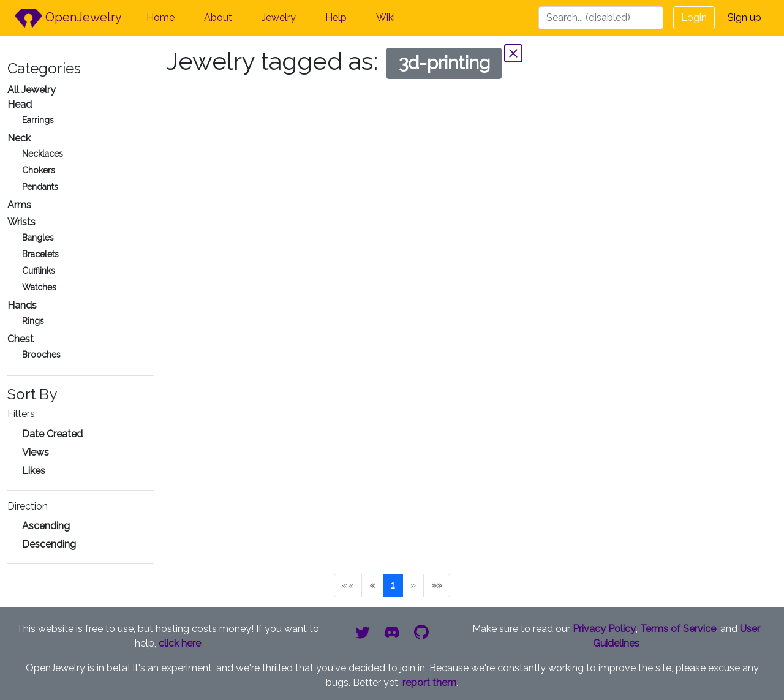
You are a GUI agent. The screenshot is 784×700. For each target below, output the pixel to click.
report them (429, 683)
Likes (34, 471)
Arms (19, 205)
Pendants (40, 187)
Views (36, 452)
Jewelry (279, 17)
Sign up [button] (744, 17)
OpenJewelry (68, 18)
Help (336, 17)
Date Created (52, 434)
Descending (49, 544)
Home (160, 17)
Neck (19, 138)
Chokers (39, 170)
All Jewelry (32, 90)
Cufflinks (39, 271)
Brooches (41, 355)
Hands (22, 305)
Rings (33, 321)
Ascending (46, 526)
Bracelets (40, 254)
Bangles (38, 238)
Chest (21, 339)
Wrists (21, 222)
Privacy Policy (604, 629)
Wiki (386, 17)
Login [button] (694, 17)
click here (180, 643)
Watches (39, 287)
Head (20, 104)
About (218, 17)
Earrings (38, 120)
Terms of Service (678, 629)
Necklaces (43, 154)
